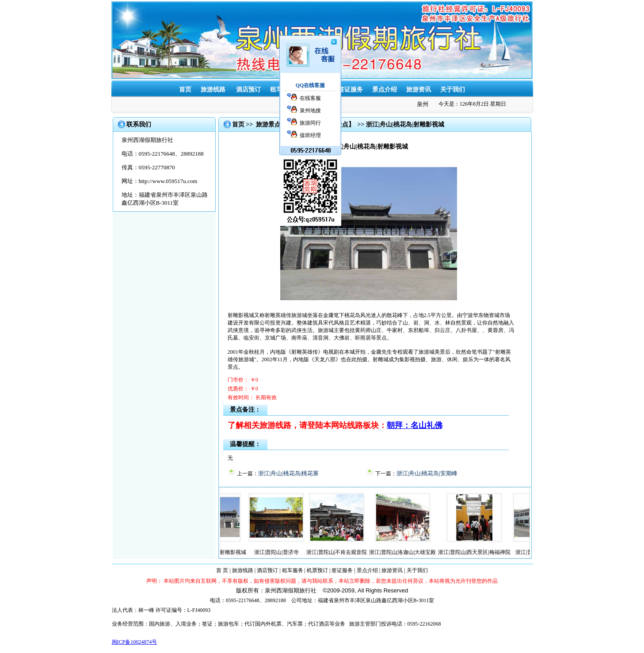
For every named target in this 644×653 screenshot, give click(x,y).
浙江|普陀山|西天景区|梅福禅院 (481, 552)
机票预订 (317, 570)
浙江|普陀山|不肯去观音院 (343, 552)
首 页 (222, 570)
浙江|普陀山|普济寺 (283, 552)
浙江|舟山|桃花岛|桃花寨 (289, 473)
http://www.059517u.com (168, 181)
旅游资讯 (419, 90)
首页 (185, 90)
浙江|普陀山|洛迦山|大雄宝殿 (409, 552)
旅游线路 (213, 90)
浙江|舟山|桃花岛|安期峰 (427, 473)
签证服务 (351, 90)
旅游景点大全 (274, 124)
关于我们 (453, 90)
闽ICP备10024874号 (135, 642)
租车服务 (293, 570)
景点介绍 (385, 90)
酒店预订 (248, 90)
